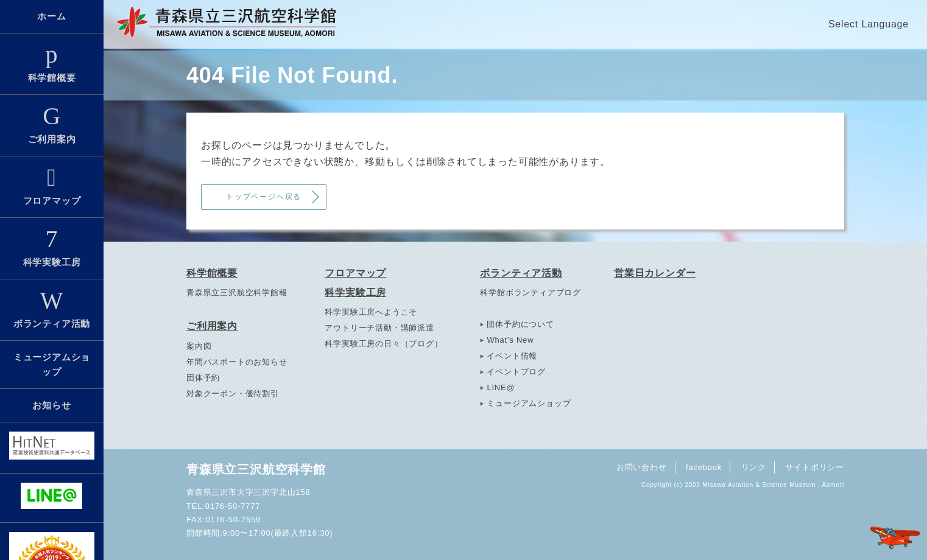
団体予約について (520, 324)
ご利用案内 (52, 124)
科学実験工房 (52, 247)
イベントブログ (516, 372)
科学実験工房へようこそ (371, 312)
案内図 (199, 346)
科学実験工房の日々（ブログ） (383, 344)
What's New (510, 340)
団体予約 (203, 378)
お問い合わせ (642, 467)
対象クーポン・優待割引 (233, 394)
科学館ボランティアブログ (530, 292)
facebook (704, 467)
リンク (754, 467)
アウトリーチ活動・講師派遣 (379, 328)
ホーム (51, 16)
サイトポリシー (815, 467)
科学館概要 (52, 63)
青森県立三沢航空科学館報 (237, 292)
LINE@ (501, 387)
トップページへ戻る (264, 197)
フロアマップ (52, 186)
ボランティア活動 (52, 309)
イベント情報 (512, 356)
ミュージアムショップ (52, 364)
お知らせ (51, 405)
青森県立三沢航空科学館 (256, 469)
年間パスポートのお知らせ (237, 362)
